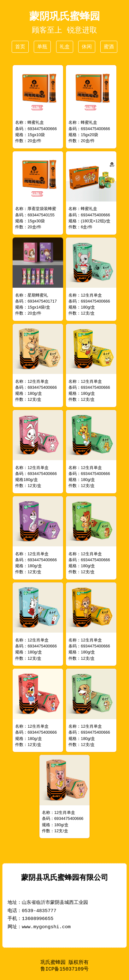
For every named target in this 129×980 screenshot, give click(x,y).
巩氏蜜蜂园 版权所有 (65, 963)
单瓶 (42, 47)
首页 (20, 47)
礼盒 (65, 47)
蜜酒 (109, 47)
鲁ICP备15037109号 (65, 970)
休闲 (87, 47)
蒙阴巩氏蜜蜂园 (65, 16)
